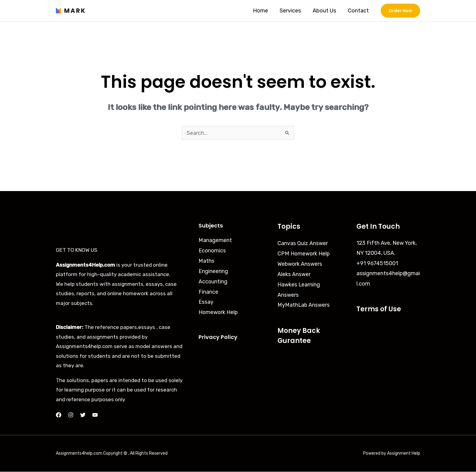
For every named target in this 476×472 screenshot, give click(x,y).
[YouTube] (95, 415)
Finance (208, 291)
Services (292, 11)
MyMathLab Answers (304, 304)
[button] (400, 11)
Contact (359, 11)
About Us (326, 11)
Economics (212, 250)
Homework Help (219, 311)
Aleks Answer (294, 274)
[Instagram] (71, 415)
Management (215, 240)
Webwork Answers (300, 264)
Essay (206, 301)
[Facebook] (59, 415)
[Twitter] (83, 415)
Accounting (213, 281)
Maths (206, 261)
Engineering (213, 271)
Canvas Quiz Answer (303, 243)
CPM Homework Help (304, 253)
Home (263, 11)
